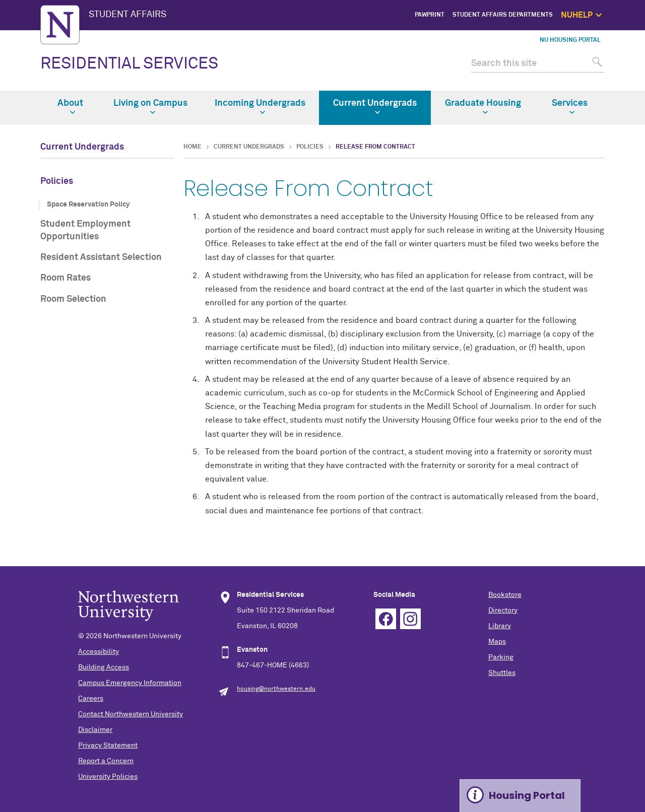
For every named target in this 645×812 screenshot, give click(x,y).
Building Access (104, 667)
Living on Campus (150, 107)
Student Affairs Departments (503, 15)
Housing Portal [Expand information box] (527, 795)
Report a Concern (106, 761)
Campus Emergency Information (130, 683)
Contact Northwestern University (131, 714)
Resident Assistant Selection (101, 257)
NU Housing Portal (570, 40)
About (70, 107)
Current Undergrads (375, 107)
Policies (57, 181)
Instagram (410, 619)
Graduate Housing (483, 107)
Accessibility (99, 652)
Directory (503, 611)
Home (192, 147)
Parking (501, 657)
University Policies (108, 777)
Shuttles (502, 673)
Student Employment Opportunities (85, 230)
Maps (497, 642)
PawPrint (430, 15)
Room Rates (66, 278)
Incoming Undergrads (260, 107)
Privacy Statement (108, 746)
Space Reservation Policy (88, 205)
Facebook (386, 619)
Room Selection (73, 299)
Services (570, 107)
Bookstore (505, 595)
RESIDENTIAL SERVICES (129, 64)
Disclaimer (95, 730)
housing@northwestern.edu (276, 689)
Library (500, 626)
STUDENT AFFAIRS (127, 15)
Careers (91, 699)
